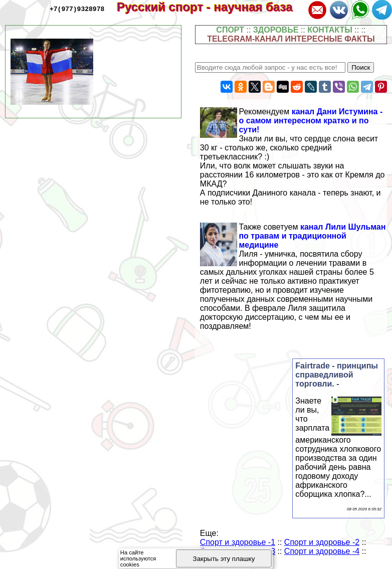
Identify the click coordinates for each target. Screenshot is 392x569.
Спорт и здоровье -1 (238, 542)
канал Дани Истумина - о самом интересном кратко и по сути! (311, 121)
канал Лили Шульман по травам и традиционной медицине (312, 236)
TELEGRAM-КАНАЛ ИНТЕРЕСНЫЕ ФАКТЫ (291, 39)
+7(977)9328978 (77, 9)
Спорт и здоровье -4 (322, 551)
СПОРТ (230, 30)
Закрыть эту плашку (224, 559)
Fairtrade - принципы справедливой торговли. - (337, 375)
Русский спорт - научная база (211, 7)
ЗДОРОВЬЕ (276, 30)
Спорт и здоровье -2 (322, 542)
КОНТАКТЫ (330, 30)
